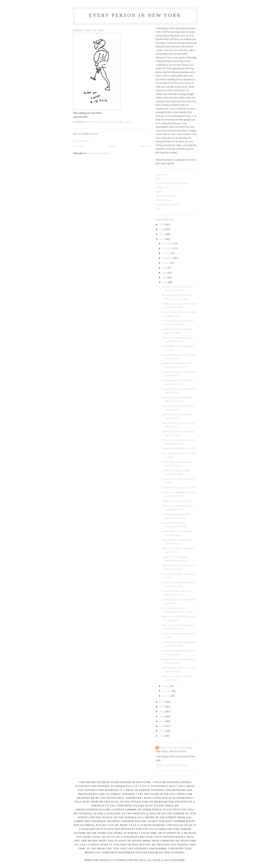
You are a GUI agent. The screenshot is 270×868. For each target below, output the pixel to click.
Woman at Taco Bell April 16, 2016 (179, 448)
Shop (158, 209)
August (166, 263)
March (166, 686)
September (168, 258)
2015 (162, 702)
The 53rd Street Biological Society (173, 183)
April (165, 282)
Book (158, 179)
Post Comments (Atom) (98, 153)
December (168, 243)
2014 (162, 707)
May (165, 277)
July (165, 268)
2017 (162, 234)
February (167, 691)
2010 (162, 726)
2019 (162, 224)
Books (159, 192)
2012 (162, 716)
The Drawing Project (166, 196)
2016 (162, 239)
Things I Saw (162, 187)
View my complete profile (172, 765)
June (165, 273)
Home (112, 146)
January (166, 696)
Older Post (145, 146)
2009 (162, 731)
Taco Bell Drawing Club (168, 204)
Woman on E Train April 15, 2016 (178, 487)
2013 (162, 711)
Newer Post (79, 146)
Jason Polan (161, 175)
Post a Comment (81, 141)
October (167, 253)
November (168, 248)
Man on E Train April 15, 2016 (177, 501)
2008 (162, 736)
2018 (162, 229)
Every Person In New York (135, 15)
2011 (162, 721)
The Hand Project (164, 200)
